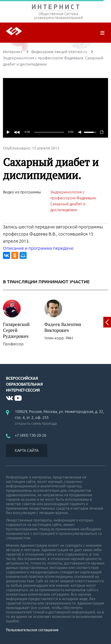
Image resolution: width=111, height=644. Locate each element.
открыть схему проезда (36, 423)
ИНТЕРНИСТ (55, 8)
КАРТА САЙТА (27, 450)
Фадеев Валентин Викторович (63, 327)
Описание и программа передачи (38, 248)
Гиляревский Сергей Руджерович (16, 330)
